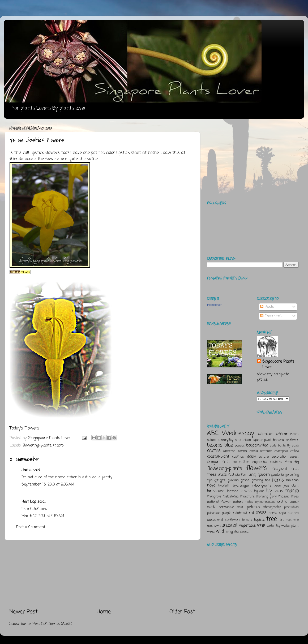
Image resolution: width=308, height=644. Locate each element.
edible (244, 462)
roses (261, 513)
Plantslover (214, 305)
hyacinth (224, 486)
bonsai (240, 446)
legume (259, 491)
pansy (294, 502)
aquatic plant (262, 440)
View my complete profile (273, 377)
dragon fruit (218, 462)
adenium (266, 434)
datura (264, 457)
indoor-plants (262, 486)
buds (273, 446)
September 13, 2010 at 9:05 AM (48, 484)
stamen (293, 513)
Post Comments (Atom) (52, 624)
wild (220, 531)
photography (272, 507)
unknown (214, 526)
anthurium (243, 440)
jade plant (291, 486)
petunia (253, 507)
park (211, 507)
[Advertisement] (102, 574)
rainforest (240, 513)
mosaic (284, 497)
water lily (273, 526)
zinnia (244, 532)
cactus (214, 451)
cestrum (266, 451)
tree (272, 519)
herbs (278, 480)
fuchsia (234, 475)
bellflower (292, 440)
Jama (26, 470)
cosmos (238, 457)
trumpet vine (289, 520)
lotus (279, 491)
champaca (281, 451)
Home (104, 612)
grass (245, 480)
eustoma (276, 462)
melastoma (230, 497)
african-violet (287, 434)
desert (294, 457)
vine (261, 525)
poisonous (214, 513)
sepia (283, 513)
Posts (267, 307)
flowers (257, 468)
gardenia (277, 475)
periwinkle (226, 507)
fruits (222, 475)
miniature (247, 497)
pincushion (291, 507)
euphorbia (260, 462)
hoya (211, 486)
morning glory (266, 497)
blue (229, 445)
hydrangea (241, 486)
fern (288, 462)
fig (297, 462)
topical (259, 520)
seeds (273, 513)
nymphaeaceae (265, 502)
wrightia (232, 532)
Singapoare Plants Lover (278, 364)
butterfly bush (288, 446)
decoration (280, 457)
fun (243, 475)
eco (235, 462)
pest (240, 507)
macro (58, 445)
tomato (247, 520)
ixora (277, 486)
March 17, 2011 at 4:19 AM (43, 516)
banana (279, 440)
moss (295, 497)
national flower (219, 502)
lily (269, 491)
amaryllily (226, 440)
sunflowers (233, 520)
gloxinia (233, 480)
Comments (272, 316)
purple (227, 513)
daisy (251, 457)
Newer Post (23, 612)
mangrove (214, 497)
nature (238, 502)
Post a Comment (31, 527)
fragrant (280, 469)
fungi (252, 475)
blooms (215, 445)
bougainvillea (257, 445)
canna (242, 451)
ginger (220, 480)
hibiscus (292, 480)
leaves (246, 491)
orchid (282, 502)
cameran (229, 451)
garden (264, 475)
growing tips (261, 480)
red (251, 513)
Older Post (182, 612)
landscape (216, 491)
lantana (233, 491)
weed (211, 532)
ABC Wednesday (231, 433)
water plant (290, 526)
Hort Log (29, 502)
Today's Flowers (24, 428)
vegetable (247, 526)
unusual (230, 525)
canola (254, 451)
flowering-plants (37, 445)
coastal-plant (218, 457)
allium (212, 440)
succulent (215, 520)
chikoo (295, 451)
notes (249, 502)
